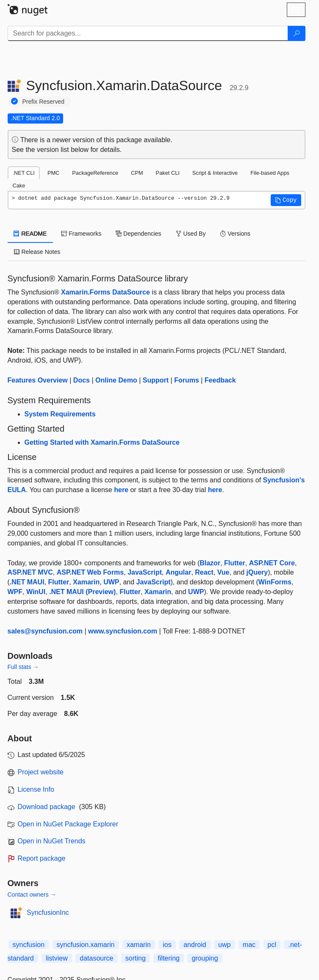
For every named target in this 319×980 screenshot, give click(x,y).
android (195, 945)
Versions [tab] (235, 234)
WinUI (36, 592)
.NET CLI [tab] (24, 173)
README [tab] (31, 234)
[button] (286, 200)
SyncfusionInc (48, 913)
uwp (224, 945)
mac (249, 945)
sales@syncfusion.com (45, 631)
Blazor (210, 563)
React (204, 572)
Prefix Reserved (44, 102)
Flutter (235, 563)
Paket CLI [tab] (168, 173)
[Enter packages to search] (148, 33)
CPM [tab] (137, 173)
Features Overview (38, 380)
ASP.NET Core (272, 563)
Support (156, 380)
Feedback (220, 380)
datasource (96, 958)
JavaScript (145, 572)
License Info (36, 789)
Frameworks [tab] (81, 234)
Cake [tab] (19, 186)
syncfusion (29, 945)
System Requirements (60, 414)
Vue (223, 572)
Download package (47, 807)
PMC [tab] (53, 173)
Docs (82, 380)
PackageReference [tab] (95, 173)
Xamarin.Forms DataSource (105, 292)
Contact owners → (32, 895)
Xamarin (86, 582)
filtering (169, 958)
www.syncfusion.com (123, 631)
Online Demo (116, 380)
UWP (111, 582)
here (121, 490)
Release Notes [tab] (37, 252)
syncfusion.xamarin (86, 945)
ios (167, 945)
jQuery (257, 572)
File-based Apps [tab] (270, 173)
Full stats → (23, 667)
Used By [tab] (191, 234)
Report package (42, 858)
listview (57, 958)
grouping (205, 958)
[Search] (297, 33)
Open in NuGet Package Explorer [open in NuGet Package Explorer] (68, 824)
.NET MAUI (27, 582)
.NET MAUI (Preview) (82, 592)
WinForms (275, 582)
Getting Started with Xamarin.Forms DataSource (102, 442)
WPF (15, 592)
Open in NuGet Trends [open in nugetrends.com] (52, 841)
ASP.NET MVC (30, 572)
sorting (136, 958)
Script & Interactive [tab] (215, 173)
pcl (272, 945)
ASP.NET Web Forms (90, 572)
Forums (187, 380)
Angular (178, 572)
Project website (41, 772)
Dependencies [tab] (138, 234)
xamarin (139, 945)
